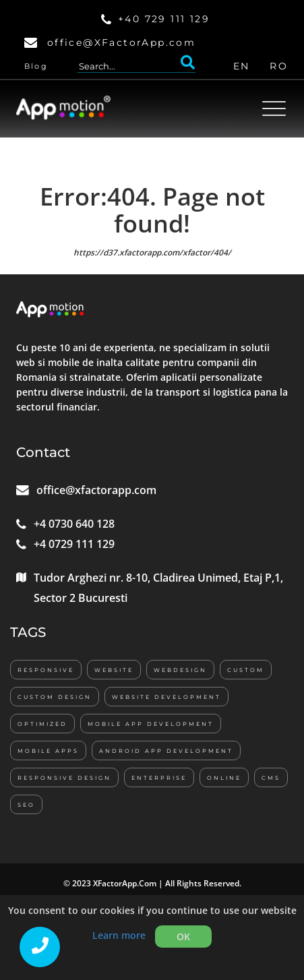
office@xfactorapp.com (96, 490)
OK (183, 937)
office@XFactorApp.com (121, 42)
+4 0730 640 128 (74, 524)
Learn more (119, 935)
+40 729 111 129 (164, 19)
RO (279, 66)
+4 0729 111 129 (74, 544)
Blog (36, 66)
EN (242, 66)
